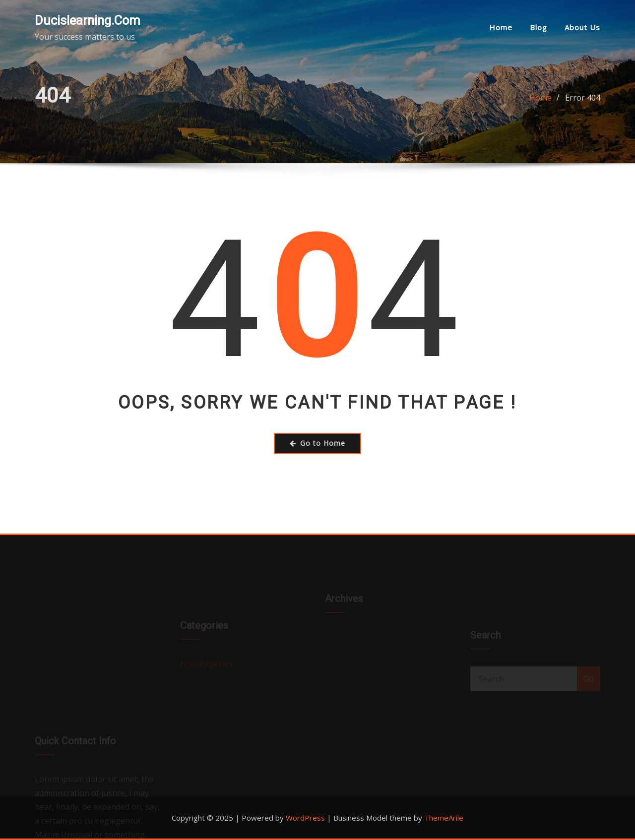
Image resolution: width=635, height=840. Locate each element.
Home (501, 27)
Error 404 (583, 101)
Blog (539, 27)
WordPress (305, 818)
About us (582, 27)
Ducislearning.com (88, 20)
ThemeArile (444, 818)
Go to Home (317, 443)
